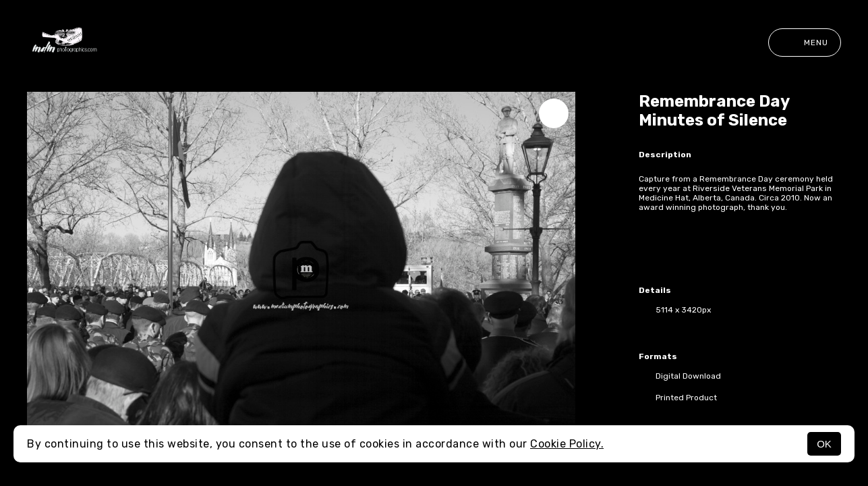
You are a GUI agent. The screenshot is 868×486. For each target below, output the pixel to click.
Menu (805, 43)
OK (824, 444)
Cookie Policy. (567, 444)
